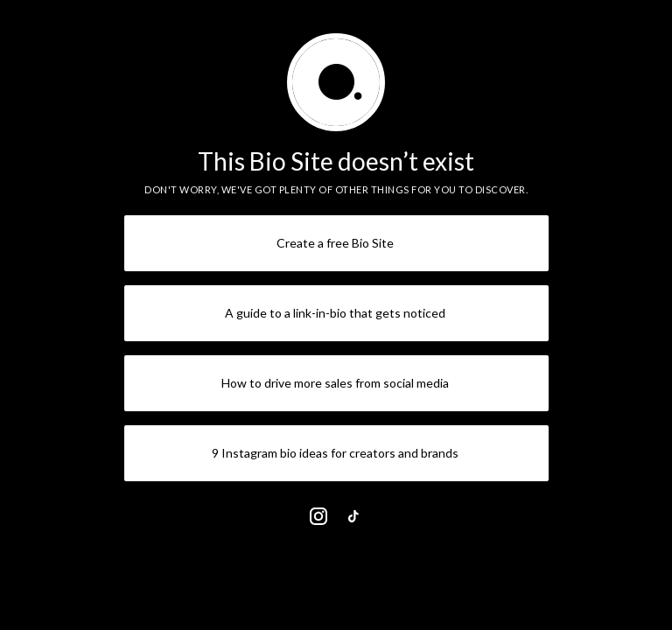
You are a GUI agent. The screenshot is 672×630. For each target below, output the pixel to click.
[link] (318, 516)
